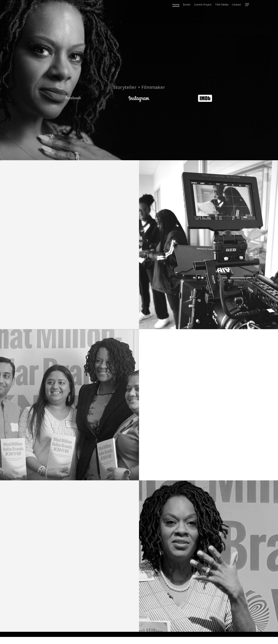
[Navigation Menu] (247, 8)
